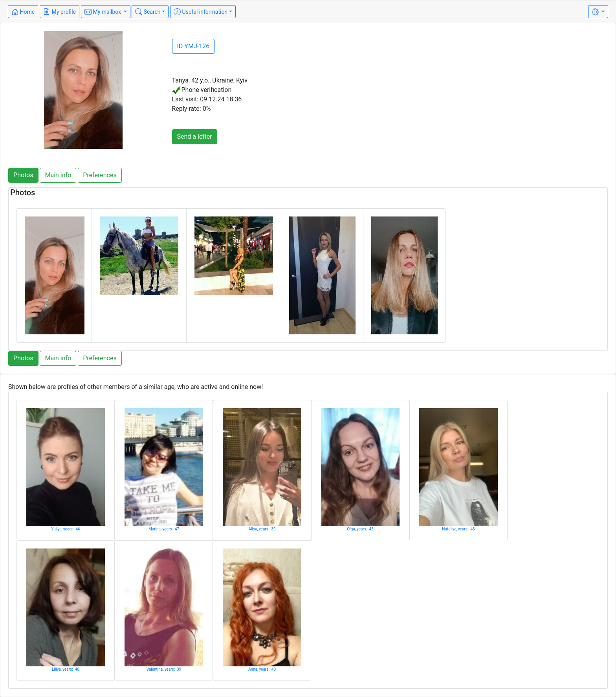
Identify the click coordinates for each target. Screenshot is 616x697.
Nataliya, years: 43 (458, 529)
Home (23, 12)
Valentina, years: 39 (164, 669)
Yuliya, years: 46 (65, 529)
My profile (60, 12)
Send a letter (195, 137)
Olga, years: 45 (360, 529)
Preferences (100, 175)
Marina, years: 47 (164, 529)
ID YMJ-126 (193, 46)
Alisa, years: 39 (262, 529)
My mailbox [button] (104, 12)
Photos (23, 175)
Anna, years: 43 (262, 669)
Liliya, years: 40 (66, 669)
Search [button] (148, 12)
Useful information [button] (201, 12)
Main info (58, 175)
